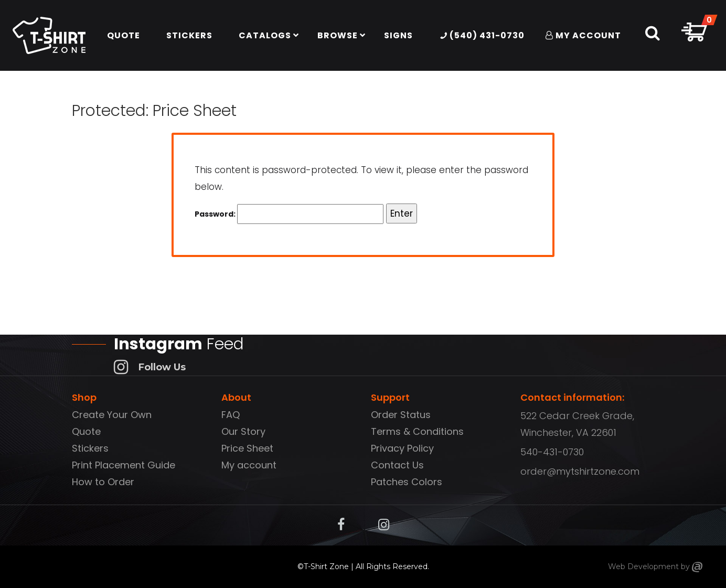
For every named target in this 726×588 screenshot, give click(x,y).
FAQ (231, 415)
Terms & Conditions (417, 431)
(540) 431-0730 (482, 35)
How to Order (103, 482)
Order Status (401, 415)
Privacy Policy (402, 448)
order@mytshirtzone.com (580, 471)
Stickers (90, 448)
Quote (86, 431)
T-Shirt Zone (326, 566)
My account (249, 465)
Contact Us (397, 465)
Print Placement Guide (124, 465)
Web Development (643, 566)
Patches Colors (407, 482)
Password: (289, 214)
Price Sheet (247, 448)
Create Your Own (112, 415)
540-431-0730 (552, 452)
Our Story (243, 431)
